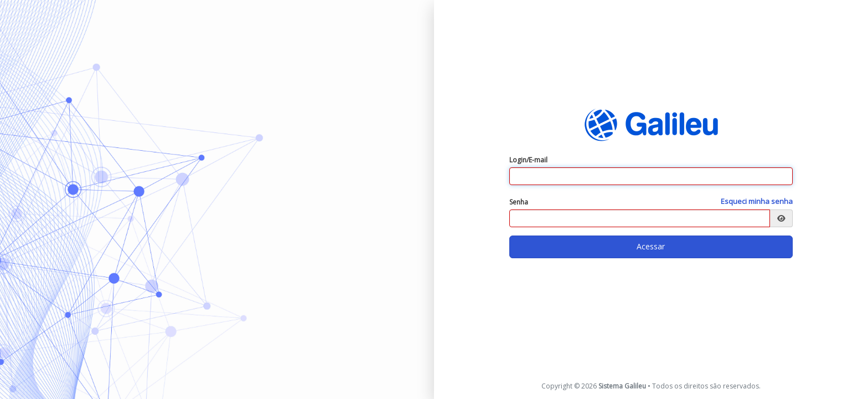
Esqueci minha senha (757, 201)
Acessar (651, 246)
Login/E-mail (528, 160)
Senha (519, 202)
